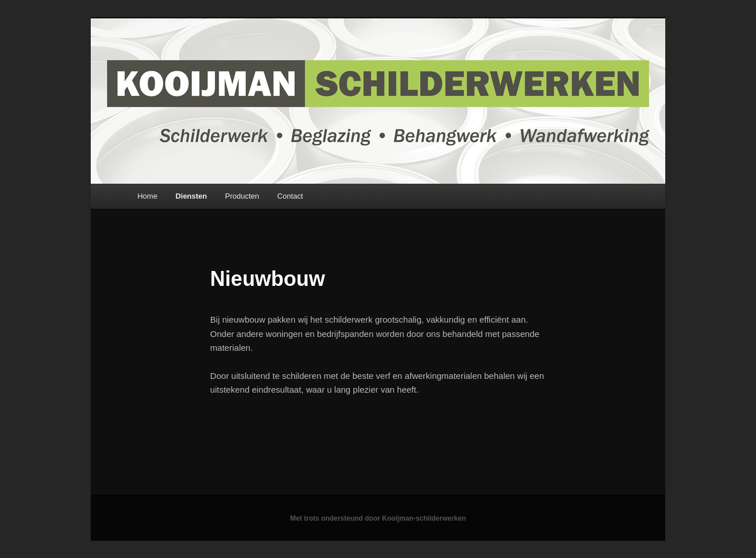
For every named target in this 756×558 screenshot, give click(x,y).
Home (147, 196)
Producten (242, 196)
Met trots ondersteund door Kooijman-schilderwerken (378, 518)
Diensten (191, 196)
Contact (290, 196)
